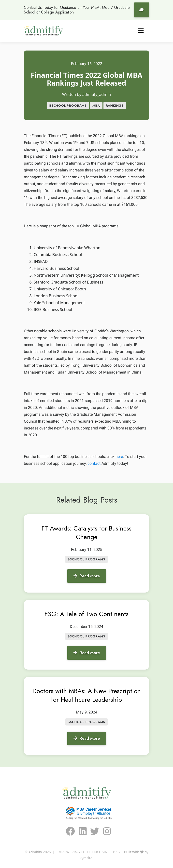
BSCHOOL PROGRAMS (68, 106)
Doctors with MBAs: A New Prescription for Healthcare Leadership (87, 695)
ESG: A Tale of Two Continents (86, 614)
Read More (87, 576)
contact (94, 463)
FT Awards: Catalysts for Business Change (86, 533)
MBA (96, 106)
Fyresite (86, 858)
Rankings (115, 106)
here (119, 457)
